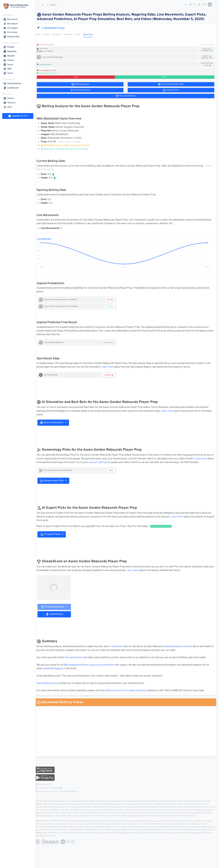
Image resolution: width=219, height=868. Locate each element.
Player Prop (91, 35)
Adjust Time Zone (72, 142)
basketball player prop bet (182, 647)
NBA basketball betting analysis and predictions (93, 665)
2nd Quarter (72, 35)
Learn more (111, 367)
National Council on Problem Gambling (129, 691)
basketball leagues (57, 669)
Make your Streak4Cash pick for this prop (68, 149)
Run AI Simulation (57, 423)
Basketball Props (58, 28)
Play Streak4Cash (58, 607)
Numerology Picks (57, 481)
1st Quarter (60, 35)
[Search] (66, 5)
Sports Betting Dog (51, 683)
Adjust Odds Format (63, 170)
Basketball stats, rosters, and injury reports (69, 146)
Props (82, 35)
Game (42, 35)
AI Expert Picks (55, 534)
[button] (210, 4)
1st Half (50, 35)
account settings (108, 462)
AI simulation (119, 647)
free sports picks (77, 658)
